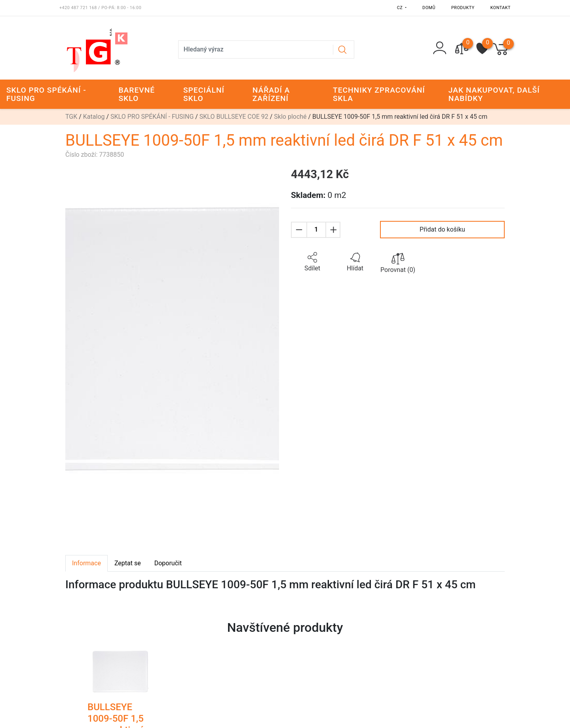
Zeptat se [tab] (128, 563)
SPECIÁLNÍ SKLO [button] (204, 94)
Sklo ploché (290, 117)
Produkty (463, 8)
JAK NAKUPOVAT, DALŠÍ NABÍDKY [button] (494, 94)
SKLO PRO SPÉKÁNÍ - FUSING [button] (46, 94)
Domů (429, 8)
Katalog (94, 117)
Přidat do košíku (442, 229)
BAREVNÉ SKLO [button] (137, 94)
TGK (71, 117)
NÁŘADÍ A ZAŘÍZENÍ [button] (271, 94)
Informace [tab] (86, 563)
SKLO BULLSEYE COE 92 (234, 117)
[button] (312, 262)
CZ (401, 8)
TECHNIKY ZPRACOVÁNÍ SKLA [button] (379, 94)
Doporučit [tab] (168, 563)
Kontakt (501, 8)
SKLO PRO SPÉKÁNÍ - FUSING (152, 117)
